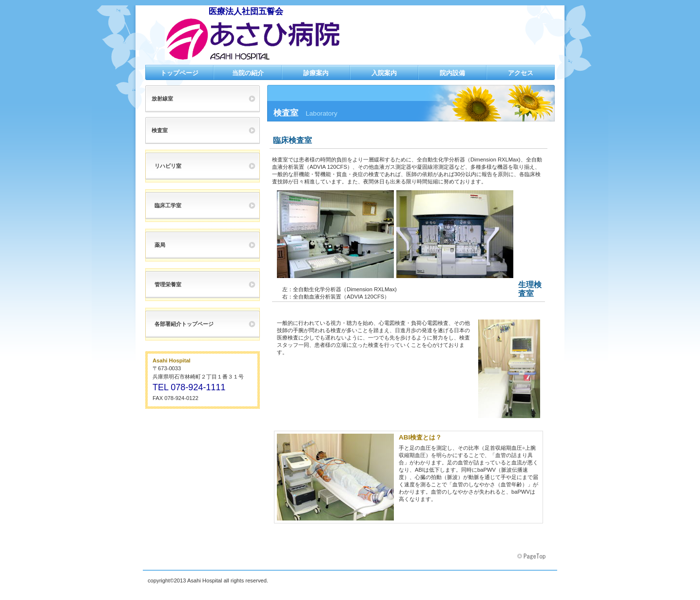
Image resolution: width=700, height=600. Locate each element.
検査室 (160, 130)
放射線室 (162, 99)
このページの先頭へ (532, 557)
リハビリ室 (168, 166)
